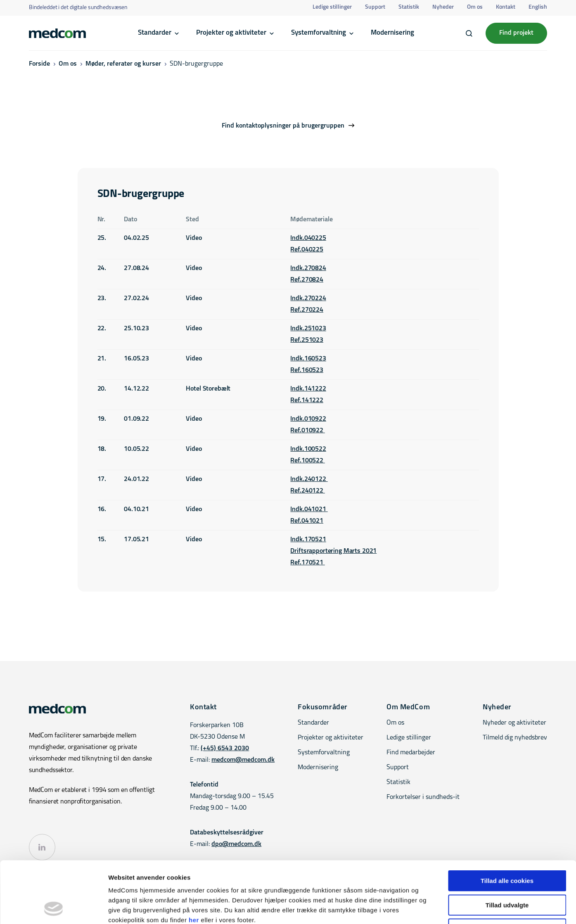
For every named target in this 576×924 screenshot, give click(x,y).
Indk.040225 (308, 238)
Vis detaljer (429, 908)
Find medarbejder (411, 753)
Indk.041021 (309, 509)
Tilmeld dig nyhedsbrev (515, 738)
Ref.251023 (307, 340)
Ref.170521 (307, 563)
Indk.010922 (308, 419)
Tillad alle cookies (507, 823)
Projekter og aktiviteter (231, 33)
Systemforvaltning (319, 33)
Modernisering (392, 33)
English (538, 7)
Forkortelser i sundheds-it (423, 797)
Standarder (155, 33)
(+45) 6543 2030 (225, 749)
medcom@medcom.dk (243, 760)
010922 (313, 431)
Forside (39, 64)
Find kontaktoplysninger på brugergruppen (283, 126)
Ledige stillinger (332, 7)
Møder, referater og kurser (123, 64)
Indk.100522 (308, 449)
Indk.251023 (308, 329)
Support (375, 7)
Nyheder (443, 7)
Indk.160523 (308, 359)
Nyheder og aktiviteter (514, 723)
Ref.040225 (307, 250)
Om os (475, 7)
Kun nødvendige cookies (507, 871)
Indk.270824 (308, 268)
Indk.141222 (308, 389)
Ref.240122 (307, 491)
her (194, 862)
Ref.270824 (307, 280)
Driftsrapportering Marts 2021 (333, 551)
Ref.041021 (307, 521)
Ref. (296, 431)
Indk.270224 (308, 299)
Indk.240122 (309, 479)
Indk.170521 (308, 540)
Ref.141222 (307, 400)
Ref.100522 (307, 461)
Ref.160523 (307, 370)
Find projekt (516, 33)
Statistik (409, 7)
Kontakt (506, 7)
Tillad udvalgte (507, 847)
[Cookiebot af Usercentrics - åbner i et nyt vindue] (53, 908)
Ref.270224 (307, 310)
